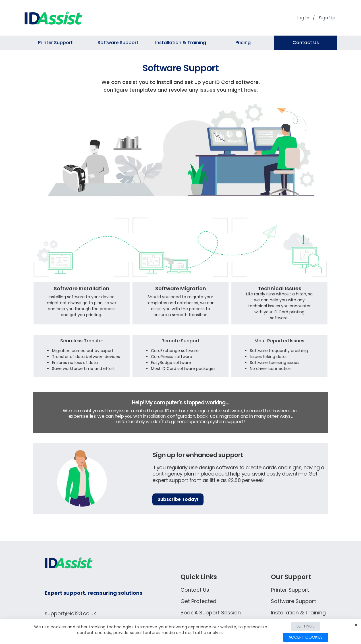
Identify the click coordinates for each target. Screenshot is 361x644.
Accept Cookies (306, 637)
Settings (306, 626)
